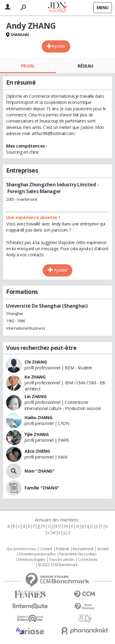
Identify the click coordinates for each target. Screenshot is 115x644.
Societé (103, 549)
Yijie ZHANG (36, 434)
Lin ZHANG (35, 396)
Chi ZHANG (36, 362)
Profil (28, 66)
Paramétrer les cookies (78, 554)
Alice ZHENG (37, 451)
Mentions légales (32, 560)
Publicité (63, 549)
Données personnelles (37, 554)
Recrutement (83, 549)
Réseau (85, 66)
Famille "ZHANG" (42, 488)
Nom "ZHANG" (39, 471)
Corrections (87, 560)
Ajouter (59, 46)
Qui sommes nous (21, 549)
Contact (46, 549)
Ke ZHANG (35, 377)
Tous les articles (62, 560)
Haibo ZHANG (38, 417)
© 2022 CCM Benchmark (58, 565)
